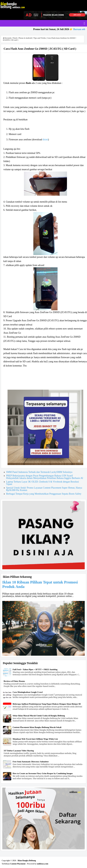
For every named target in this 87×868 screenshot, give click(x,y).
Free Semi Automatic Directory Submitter (31, 762)
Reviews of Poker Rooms (14, 681)
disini (45, 140)
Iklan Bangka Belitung (27, 861)
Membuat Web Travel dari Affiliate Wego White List (35, 739)
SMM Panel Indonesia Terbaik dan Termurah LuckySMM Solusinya (39, 472)
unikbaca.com (43, 864)
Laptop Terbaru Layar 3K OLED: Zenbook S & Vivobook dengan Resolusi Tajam (43, 483)
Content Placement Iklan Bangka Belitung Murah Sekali (37, 727)
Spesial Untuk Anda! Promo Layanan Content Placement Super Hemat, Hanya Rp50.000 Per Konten (44, 489)
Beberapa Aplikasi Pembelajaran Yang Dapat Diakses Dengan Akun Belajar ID (47, 704)
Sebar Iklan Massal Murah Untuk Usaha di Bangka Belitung (39, 716)
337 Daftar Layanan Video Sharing (19, 751)
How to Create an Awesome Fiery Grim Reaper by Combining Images (43, 773)
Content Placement (18, 864)
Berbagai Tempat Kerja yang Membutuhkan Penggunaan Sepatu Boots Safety (44, 494)
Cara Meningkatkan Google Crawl (28, 692)
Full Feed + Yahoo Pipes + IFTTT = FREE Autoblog (35, 669)
